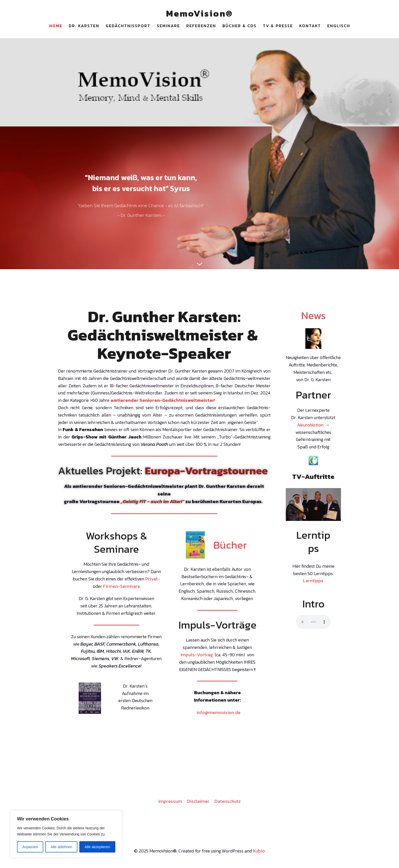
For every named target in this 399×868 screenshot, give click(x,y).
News (313, 317)
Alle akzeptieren (97, 847)
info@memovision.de (218, 714)
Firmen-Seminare (122, 588)
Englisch (339, 27)
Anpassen (30, 847)
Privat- (153, 580)
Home (56, 27)
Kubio (259, 852)
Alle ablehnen (61, 847)
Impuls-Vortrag (197, 656)
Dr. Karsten (84, 27)
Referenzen (201, 27)
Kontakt (310, 27)
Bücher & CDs (239, 27)
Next (335, 505)
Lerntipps (313, 582)
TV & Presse (278, 27)
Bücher (230, 546)
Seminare (168, 27)
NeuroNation (310, 426)
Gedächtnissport (128, 27)
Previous (292, 505)
